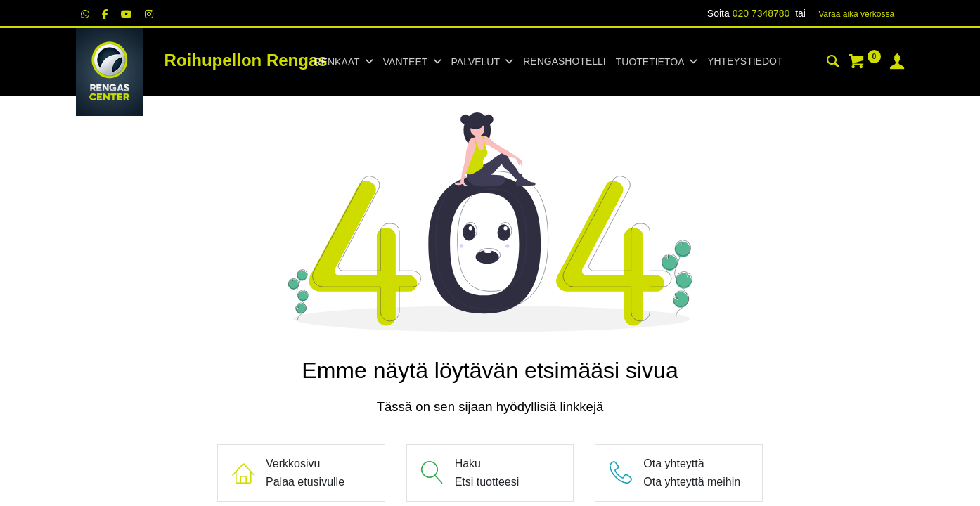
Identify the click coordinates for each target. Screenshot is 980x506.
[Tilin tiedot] (897, 63)
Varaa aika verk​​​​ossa (856, 14)
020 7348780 (761, 13)
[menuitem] (564, 62)
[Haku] (833, 63)
